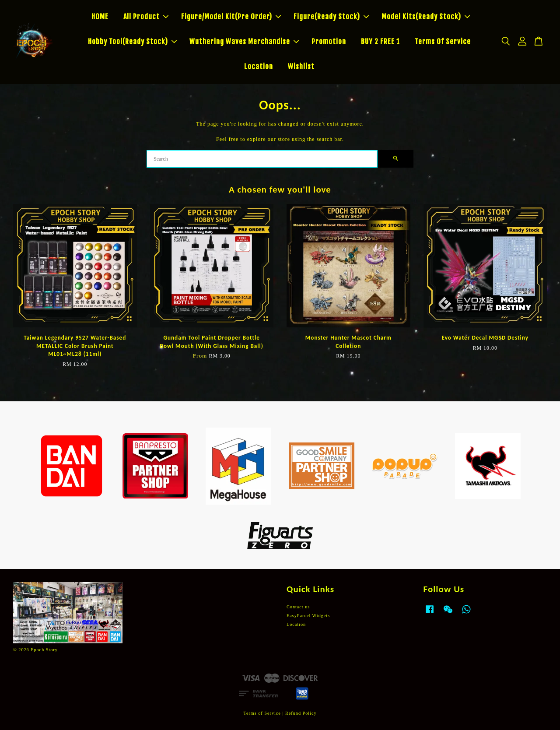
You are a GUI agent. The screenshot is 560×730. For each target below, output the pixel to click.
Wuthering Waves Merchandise (244, 42)
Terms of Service (262, 713)
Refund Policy (301, 713)
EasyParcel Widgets (308, 616)
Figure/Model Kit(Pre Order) (231, 17)
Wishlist (301, 67)
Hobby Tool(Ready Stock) (132, 42)
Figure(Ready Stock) (331, 17)
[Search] (262, 159)
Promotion (329, 42)
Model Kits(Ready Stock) (426, 17)
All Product (146, 17)
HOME (100, 17)
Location (259, 67)
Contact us (298, 607)
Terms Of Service (443, 42)
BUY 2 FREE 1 (380, 42)
